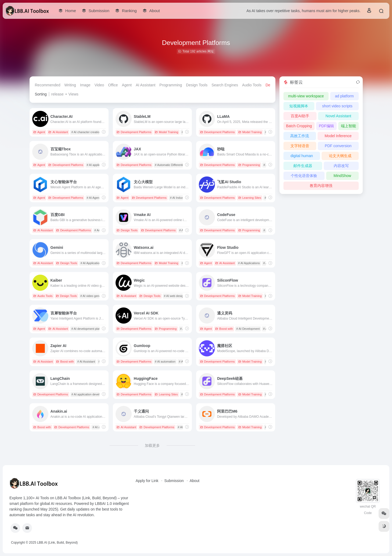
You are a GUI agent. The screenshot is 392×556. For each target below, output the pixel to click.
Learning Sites (250, 198)
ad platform (344, 96)
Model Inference (338, 136)
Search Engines (225, 85)
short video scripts (337, 106)
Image (85, 85)
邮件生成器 (303, 166)
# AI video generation (94, 296)
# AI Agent (93, 198)
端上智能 (348, 126)
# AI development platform (89, 329)
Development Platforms (134, 132)
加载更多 (152, 445)
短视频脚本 (299, 106)
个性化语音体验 (304, 176)
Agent (127, 85)
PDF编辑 (326, 126)
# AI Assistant (86, 362)
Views (73, 94)
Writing (70, 85)
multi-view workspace (306, 96)
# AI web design (174, 296)
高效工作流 (300, 136)
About (195, 481)
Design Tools (197, 85)
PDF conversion (338, 146)
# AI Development (248, 329)
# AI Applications (91, 263)
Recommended (48, 85)
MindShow (342, 176)
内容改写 (341, 166)
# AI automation (165, 362)
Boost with (224, 329)
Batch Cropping (299, 126)
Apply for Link (147, 481)
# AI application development (90, 394)
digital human (302, 156)
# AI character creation (86, 132)
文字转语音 (300, 146)
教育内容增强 (321, 186)
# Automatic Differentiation (172, 165)
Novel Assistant (339, 116)
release (57, 94)
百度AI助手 (300, 116)
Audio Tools (252, 85)
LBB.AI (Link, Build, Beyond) (57, 543)
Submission (174, 481)
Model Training (166, 132)
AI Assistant (145, 85)
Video (99, 85)
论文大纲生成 (340, 156)
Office (113, 85)
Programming (171, 85)
